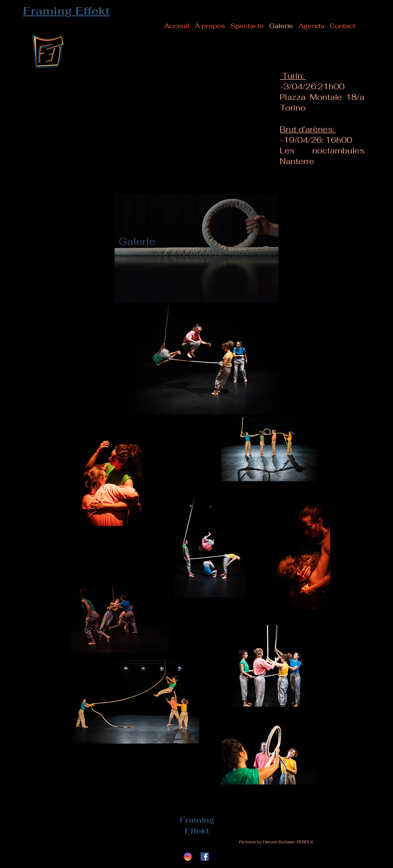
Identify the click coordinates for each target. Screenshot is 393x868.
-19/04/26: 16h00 (316, 140)
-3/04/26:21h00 (312, 86)
